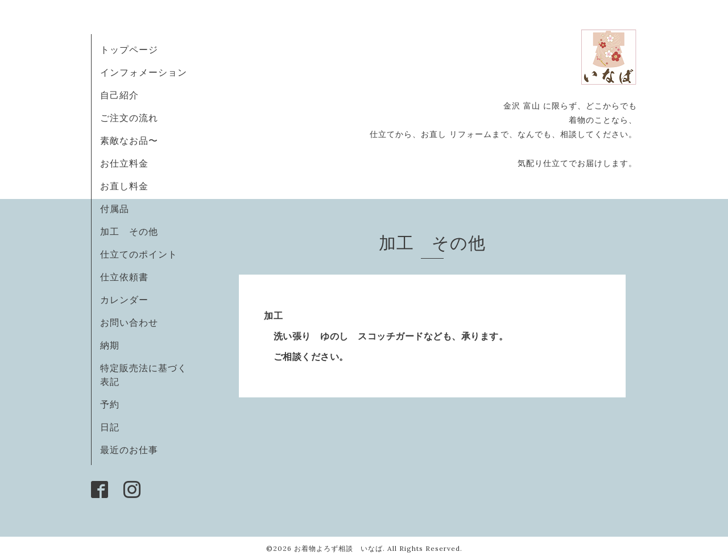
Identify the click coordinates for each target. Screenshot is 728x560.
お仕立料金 (124, 163)
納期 (110, 345)
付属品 (115, 209)
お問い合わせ (129, 322)
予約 (110, 404)
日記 (110, 427)
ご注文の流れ (129, 118)
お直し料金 (124, 186)
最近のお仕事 (134, 450)
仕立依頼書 (124, 277)
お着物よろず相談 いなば (338, 548)
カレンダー (124, 300)
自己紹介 (119, 95)
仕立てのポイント (139, 254)
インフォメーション (144, 72)
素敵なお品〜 (129, 140)
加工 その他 (129, 231)
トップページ (129, 49)
